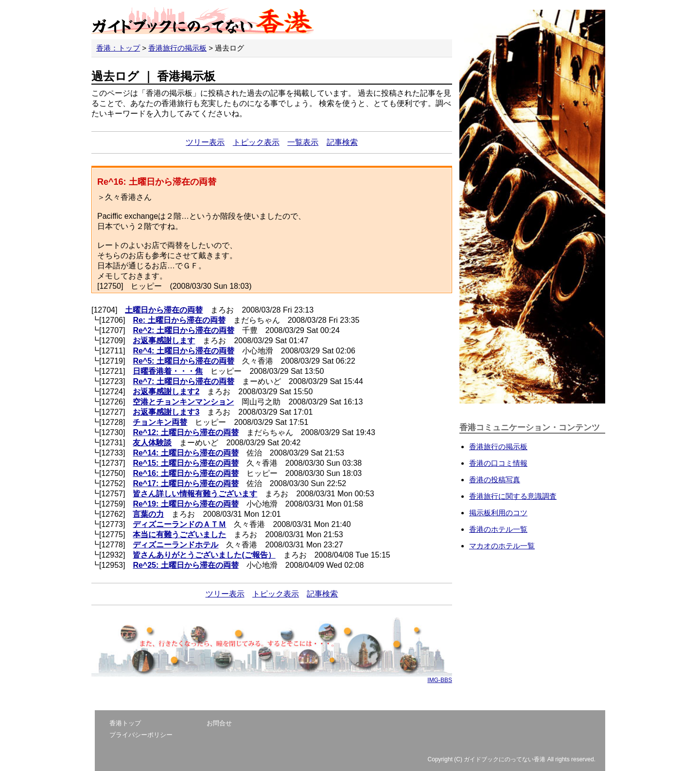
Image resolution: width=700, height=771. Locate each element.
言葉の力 (148, 514)
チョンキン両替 (160, 422)
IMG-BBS (440, 680)
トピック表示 (256, 142)
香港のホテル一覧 (498, 529)
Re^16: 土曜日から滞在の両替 (185, 473)
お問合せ (219, 723)
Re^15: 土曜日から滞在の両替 (185, 463)
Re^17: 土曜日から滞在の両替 (185, 483)
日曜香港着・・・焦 (168, 371)
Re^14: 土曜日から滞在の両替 (185, 453)
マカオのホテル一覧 (502, 546)
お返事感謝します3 (166, 412)
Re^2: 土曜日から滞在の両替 (183, 330)
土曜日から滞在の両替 (164, 310)
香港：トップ (118, 48)
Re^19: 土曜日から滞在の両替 (185, 504)
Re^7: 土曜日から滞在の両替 (183, 381)
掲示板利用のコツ (498, 513)
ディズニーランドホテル (175, 545)
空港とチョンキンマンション (183, 402)
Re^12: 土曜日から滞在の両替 (185, 432)
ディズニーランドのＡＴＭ (179, 524)
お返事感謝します (164, 341)
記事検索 (342, 142)
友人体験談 (152, 443)
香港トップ (125, 723)
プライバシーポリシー (141, 735)
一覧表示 (303, 142)
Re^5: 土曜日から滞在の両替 (183, 361)
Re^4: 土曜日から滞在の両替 (183, 351)
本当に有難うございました (179, 534)
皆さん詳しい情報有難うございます (195, 494)
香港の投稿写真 (495, 480)
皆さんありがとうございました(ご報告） (204, 555)
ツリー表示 (205, 142)
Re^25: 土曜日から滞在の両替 (185, 565)
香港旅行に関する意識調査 (513, 496)
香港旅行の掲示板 (177, 48)
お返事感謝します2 (166, 392)
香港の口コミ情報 (498, 463)
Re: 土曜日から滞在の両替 (179, 320)
